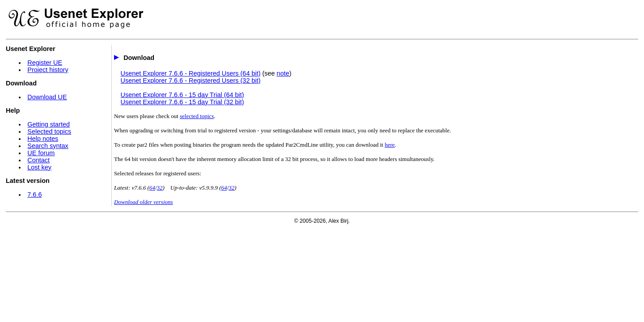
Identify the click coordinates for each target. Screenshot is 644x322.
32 (159, 188)
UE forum (41, 153)
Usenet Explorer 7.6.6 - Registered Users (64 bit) (191, 73)
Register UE (45, 63)
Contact (38, 160)
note (283, 73)
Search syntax (48, 146)
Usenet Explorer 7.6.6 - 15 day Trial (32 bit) (182, 102)
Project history (48, 70)
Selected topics (49, 131)
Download (139, 58)
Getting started (49, 124)
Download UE (47, 97)
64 (152, 188)
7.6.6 (34, 195)
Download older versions (143, 202)
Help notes (43, 139)
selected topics (197, 116)
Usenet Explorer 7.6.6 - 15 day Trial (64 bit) (182, 95)
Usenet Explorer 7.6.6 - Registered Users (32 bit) (191, 80)
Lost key (39, 167)
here (390, 145)
